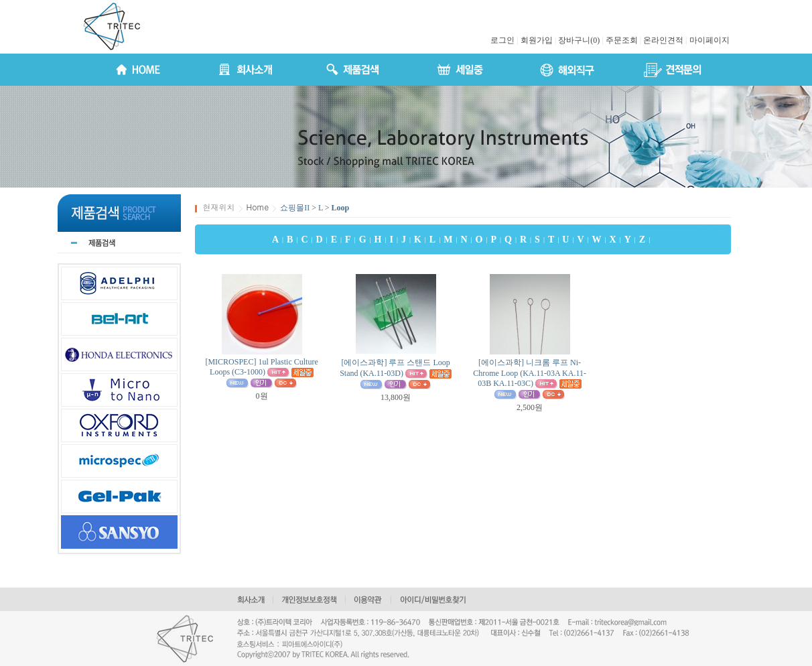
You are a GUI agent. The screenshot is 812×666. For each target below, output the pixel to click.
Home (258, 207)
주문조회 (622, 40)
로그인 (502, 40)
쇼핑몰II (295, 208)
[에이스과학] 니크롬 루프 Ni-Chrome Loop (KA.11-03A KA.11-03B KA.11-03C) (530, 373)
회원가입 (537, 40)
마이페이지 (709, 40)
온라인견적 (663, 40)
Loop (341, 208)
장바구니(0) (579, 40)
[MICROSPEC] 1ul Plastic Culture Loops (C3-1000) (261, 367)
